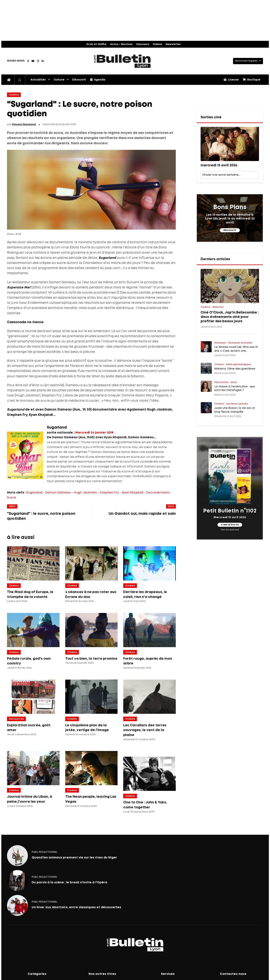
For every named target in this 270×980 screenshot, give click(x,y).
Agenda (98, 80)
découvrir (230, 230)
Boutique (252, 80)
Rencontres (16, 719)
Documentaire (158, 493)
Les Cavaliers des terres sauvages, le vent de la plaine (145, 730)
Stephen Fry (109, 493)
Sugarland (34, 493)
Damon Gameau (58, 493)
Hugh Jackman (85, 493)
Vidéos (157, 44)
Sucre (12, 498)
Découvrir (79, 80)
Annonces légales (246, 61)
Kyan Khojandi (133, 493)
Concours (143, 44)
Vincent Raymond (24, 124)
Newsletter (173, 44)
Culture (59, 80)
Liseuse (231, 80)
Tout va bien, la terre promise (91, 659)
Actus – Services (121, 44)
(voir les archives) (230, 530)
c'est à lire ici (230, 525)
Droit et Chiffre (97, 44)
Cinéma (14, 95)
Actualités (38, 80)
